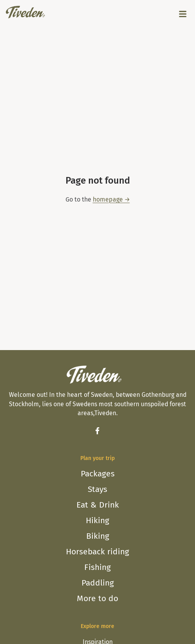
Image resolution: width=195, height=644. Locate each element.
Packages (98, 474)
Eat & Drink (98, 505)
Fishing (97, 567)
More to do (97, 598)
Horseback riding (97, 552)
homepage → (111, 199)
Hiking (97, 520)
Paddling (98, 583)
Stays (97, 489)
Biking (98, 536)
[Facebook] (97, 431)
